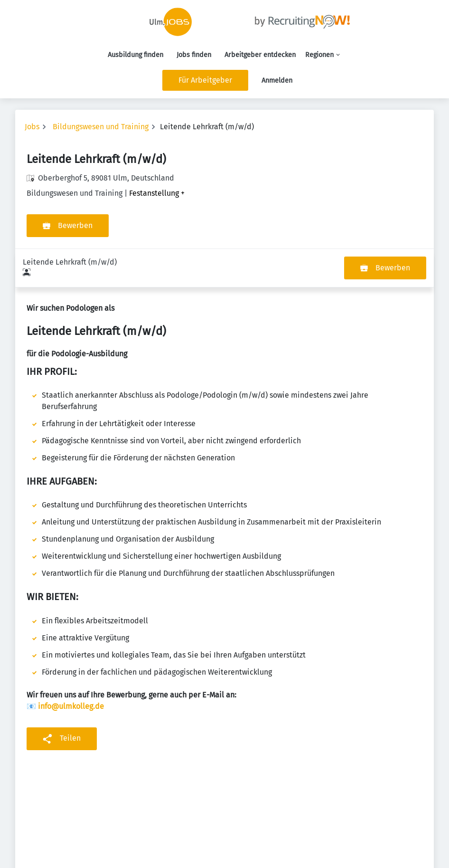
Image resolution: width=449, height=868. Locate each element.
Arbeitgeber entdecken (260, 55)
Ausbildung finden (136, 55)
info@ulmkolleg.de (71, 668)
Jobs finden (194, 55)
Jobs (32, 127)
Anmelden (277, 81)
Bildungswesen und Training (101, 127)
